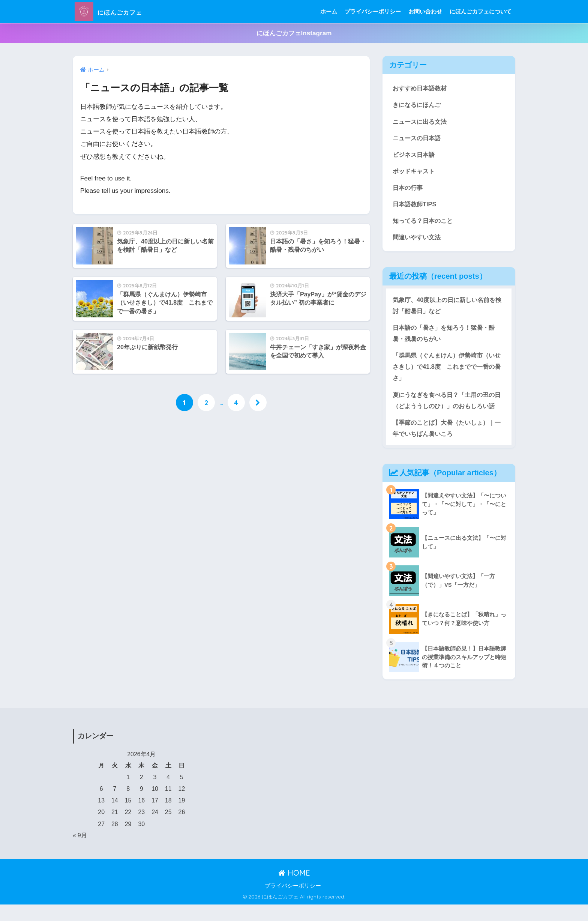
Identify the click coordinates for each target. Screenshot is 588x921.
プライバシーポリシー (373, 11)
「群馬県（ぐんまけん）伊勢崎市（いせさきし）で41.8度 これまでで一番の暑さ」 (447, 370)
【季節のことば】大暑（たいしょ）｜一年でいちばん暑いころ (447, 444)
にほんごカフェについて (481, 11)
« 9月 (80, 851)
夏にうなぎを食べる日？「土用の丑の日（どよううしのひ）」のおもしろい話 (447, 410)
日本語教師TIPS (415, 205)
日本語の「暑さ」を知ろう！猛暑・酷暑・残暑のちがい (447, 336)
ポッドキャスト (415, 172)
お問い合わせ (425, 11)
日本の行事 (409, 189)
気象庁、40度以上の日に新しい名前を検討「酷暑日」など (447, 308)
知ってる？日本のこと (424, 222)
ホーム (329, 11)
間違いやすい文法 (418, 239)
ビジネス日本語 (415, 155)
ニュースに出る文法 (421, 122)
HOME (294, 889)
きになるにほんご (418, 105)
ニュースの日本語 (418, 139)
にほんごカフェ (119, 11)
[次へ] (258, 403)
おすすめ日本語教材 (421, 88)
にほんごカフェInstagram (294, 33)
